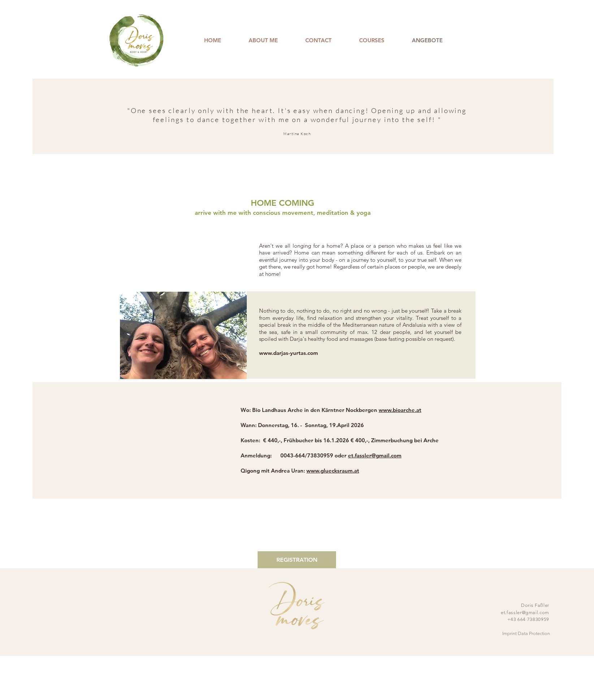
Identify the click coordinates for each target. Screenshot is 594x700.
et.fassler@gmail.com (375, 455)
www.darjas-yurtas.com (289, 353)
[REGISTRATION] (297, 560)
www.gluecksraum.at (333, 471)
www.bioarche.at (400, 410)
